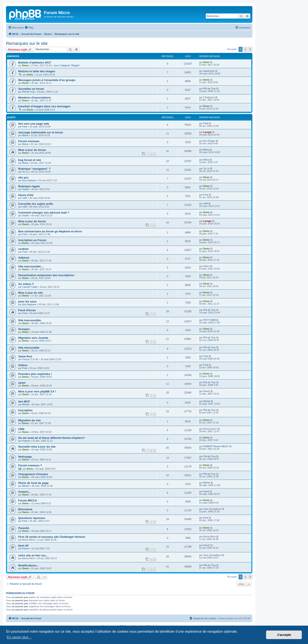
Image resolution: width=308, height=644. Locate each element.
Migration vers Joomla (33, 338)
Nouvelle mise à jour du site (37, 447)
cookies (23, 249)
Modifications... (28, 565)
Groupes (24, 329)
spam (22, 383)
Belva (25, 135)
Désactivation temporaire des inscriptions (46, 275)
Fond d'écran (27, 310)
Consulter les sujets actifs (36, 204)
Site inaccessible (30, 320)
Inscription (25, 410)
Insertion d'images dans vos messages (44, 106)
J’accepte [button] (284, 635)
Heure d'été (26, 195)
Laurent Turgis (30, 287)
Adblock (24, 258)
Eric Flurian (209, 141)
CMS (21, 429)
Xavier (26, 189)
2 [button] (245, 49)
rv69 (24, 198)
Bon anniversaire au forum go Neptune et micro (50, 231)
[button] (250, 49)
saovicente (209, 71)
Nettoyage (25, 457)
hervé (206, 491)
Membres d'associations (35, 98)
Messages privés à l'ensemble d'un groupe (47, 80)
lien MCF (24, 402)
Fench (207, 391)
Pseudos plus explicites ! (35, 374)
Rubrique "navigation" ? (34, 169)
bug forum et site (30, 160)
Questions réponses (32, 518)
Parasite (24, 528)
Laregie (207, 132)
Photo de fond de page (33, 483)
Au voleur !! (26, 284)
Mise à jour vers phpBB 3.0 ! (37, 391)
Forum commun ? (30, 465)
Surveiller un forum (31, 89)
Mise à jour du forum (32, 150)
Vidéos (23, 365)
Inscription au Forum (32, 240)
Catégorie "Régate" (70, 65)
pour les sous (27, 301)
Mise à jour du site (30, 293)
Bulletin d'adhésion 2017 (35, 63)
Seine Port (25, 356)
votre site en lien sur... (33, 555)
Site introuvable (29, 348)
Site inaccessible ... (31, 266)
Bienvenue (25, 509)
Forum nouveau (29, 141)
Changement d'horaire (33, 474)
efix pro (23, 178)
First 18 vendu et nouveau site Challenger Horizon (52, 537)
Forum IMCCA (28, 500)
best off (23, 546)
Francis (26, 441)
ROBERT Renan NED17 (216, 446)
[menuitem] (29, 28)
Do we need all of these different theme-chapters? (52, 438)
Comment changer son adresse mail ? (44, 213)
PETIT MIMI (209, 320)
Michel (26, 404)
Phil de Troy (28, 92)
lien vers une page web (34, 124)
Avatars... (24, 492)
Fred (25, 127)
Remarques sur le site (27, 43)
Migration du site (30, 420)
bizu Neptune (29, 180)
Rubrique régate (29, 186)
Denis (25, 65)
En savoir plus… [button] (19, 637)
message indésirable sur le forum (41, 132)
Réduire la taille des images (37, 71)
